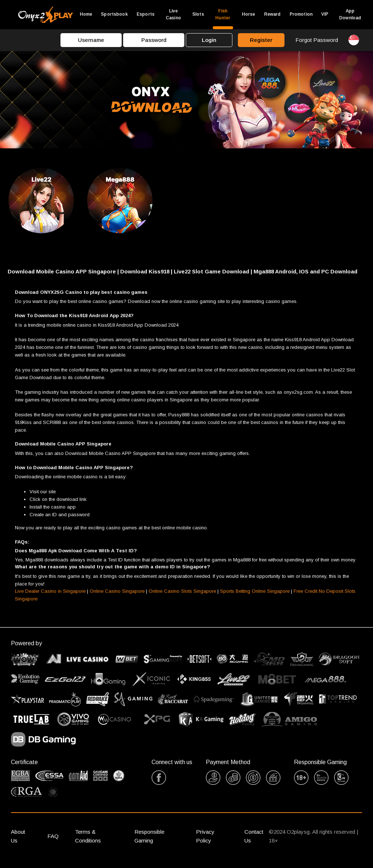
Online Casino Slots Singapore (182, 598)
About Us (18, 843)
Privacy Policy (205, 843)
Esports (146, 14)
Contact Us (254, 843)
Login (209, 40)
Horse (249, 14)
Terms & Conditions (88, 843)
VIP (325, 14)
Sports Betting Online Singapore (255, 598)
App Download (350, 14)
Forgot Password (317, 40)
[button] (186, 278)
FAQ (53, 843)
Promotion (301, 14)
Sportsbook (114, 14)
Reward (272, 14)
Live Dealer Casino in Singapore (50, 598)
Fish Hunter (223, 14)
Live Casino (173, 14)
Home (86, 14)
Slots (198, 14)
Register (261, 40)
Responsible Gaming (149, 843)
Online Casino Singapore (117, 598)
